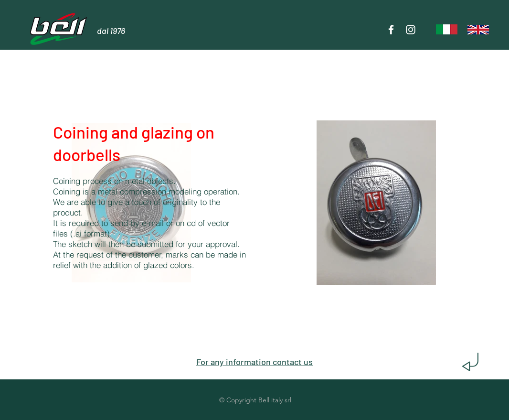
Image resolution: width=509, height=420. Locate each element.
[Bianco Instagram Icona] (411, 30)
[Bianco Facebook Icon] (391, 30)
